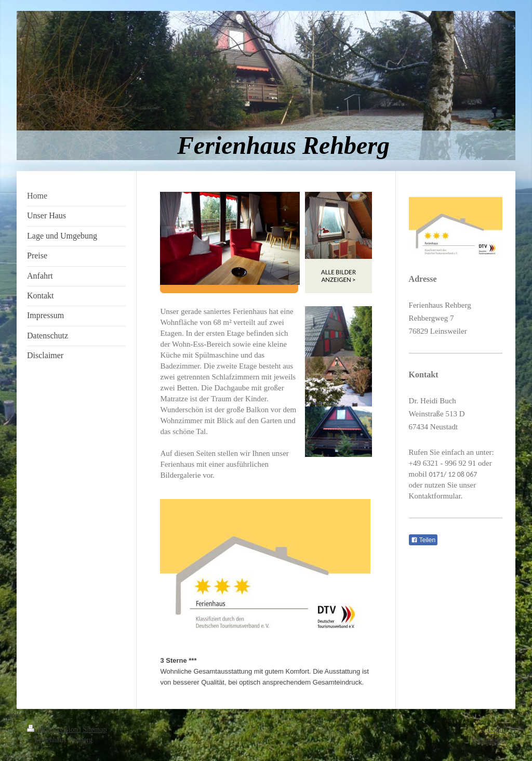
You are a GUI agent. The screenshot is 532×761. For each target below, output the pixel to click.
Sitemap (95, 730)
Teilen (423, 540)
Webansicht (488, 740)
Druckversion (53, 730)
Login (496, 730)
